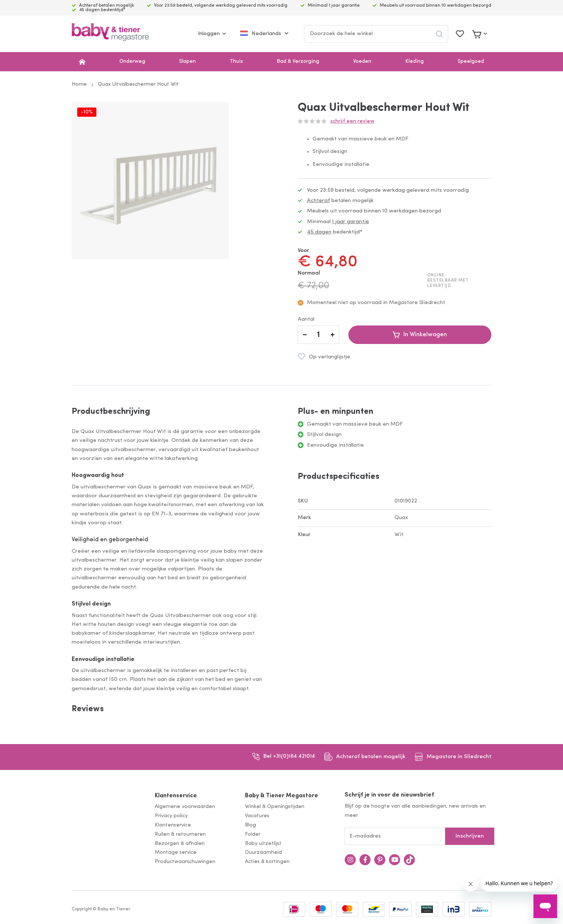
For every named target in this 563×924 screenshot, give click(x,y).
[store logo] (110, 34)
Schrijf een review (352, 121)
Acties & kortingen (267, 862)
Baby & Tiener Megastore (281, 796)
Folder (253, 834)
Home (79, 84)
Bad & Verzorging (298, 62)
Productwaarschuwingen (185, 862)
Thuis (236, 62)
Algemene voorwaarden (185, 807)
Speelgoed (471, 62)
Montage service (176, 853)
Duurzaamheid (263, 853)
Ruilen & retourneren (180, 834)
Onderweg (132, 62)
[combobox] (376, 34)
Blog (250, 825)
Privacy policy (171, 816)
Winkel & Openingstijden (275, 807)
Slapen (187, 62)
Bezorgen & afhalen (180, 844)
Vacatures (257, 816)
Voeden (362, 62)
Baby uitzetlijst (263, 844)
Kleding (414, 62)
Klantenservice (176, 796)
